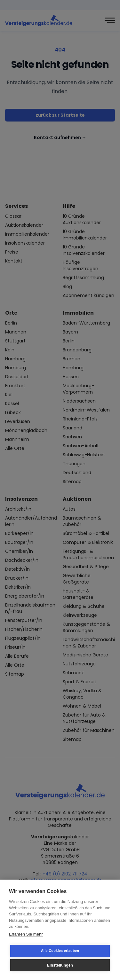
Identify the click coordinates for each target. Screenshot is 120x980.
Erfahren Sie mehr (26, 934)
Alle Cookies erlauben (60, 951)
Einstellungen (60, 965)
